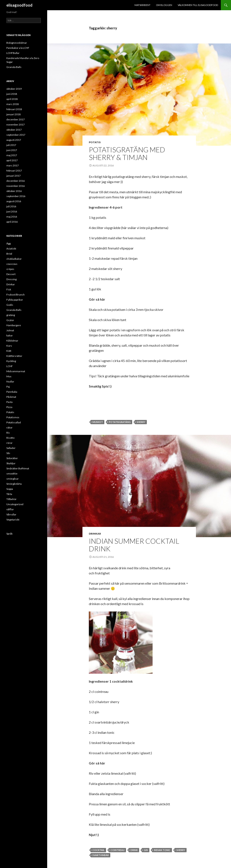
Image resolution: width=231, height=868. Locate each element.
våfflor (10, 509)
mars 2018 (13, 104)
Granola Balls (14, 67)
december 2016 (16, 181)
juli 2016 (11, 206)
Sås (8, 453)
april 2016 (12, 222)
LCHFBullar (13, 53)
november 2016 (16, 186)
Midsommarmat (16, 371)
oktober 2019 (14, 89)
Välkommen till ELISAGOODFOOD (198, 5)
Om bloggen (164, 5)
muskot (98, 422)
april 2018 (12, 99)
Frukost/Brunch (16, 295)
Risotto (10, 438)
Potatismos (13, 417)
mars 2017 (13, 165)
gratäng (11, 315)
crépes (10, 269)
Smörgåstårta (14, 484)
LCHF (10, 366)
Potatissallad (14, 422)
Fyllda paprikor (15, 300)
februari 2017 (14, 171)
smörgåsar (13, 479)
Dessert (11, 274)
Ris (8, 433)
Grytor (10, 320)
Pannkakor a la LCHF (18, 48)
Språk (9, 534)
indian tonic (162, 850)
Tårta (9, 494)
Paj (8, 387)
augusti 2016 (14, 201)
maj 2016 (12, 217)
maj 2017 (12, 155)
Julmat (10, 330)
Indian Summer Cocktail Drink (134, 545)
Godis (10, 305)
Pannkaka (12, 392)
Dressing (11, 279)
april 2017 (12, 160)
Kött (9, 351)
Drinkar (95, 534)
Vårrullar (11, 514)
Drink (134, 850)
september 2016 (16, 196)
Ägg (9, 243)
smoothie (12, 474)
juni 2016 (12, 211)
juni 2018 (12, 94)
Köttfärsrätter (14, 356)
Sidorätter (12, 458)
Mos (9, 376)
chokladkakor (14, 259)
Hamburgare (14, 325)
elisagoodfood (19, 5)
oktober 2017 (14, 130)
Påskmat (11, 397)
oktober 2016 (14, 191)
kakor (10, 335)
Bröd (9, 254)
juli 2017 (11, 145)
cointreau (118, 850)
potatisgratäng (120, 422)
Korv (9, 346)
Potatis (95, 142)
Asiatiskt (11, 249)
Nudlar (10, 381)
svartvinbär (101, 855)
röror (9, 443)
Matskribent (142, 5)
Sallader (11, 448)
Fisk (9, 289)
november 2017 (16, 125)
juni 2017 (12, 150)
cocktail (98, 850)
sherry (141, 422)
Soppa (10, 489)
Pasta (9, 402)
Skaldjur (11, 463)
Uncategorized (15, 504)
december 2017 (16, 119)
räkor (9, 428)
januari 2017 (13, 176)
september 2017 (16, 135)
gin (146, 850)
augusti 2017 (14, 140)
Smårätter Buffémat (18, 468)
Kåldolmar (12, 341)
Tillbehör (11, 499)
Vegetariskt (13, 520)
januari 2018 (13, 114)
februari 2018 (14, 109)
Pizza (9, 407)
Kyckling (11, 361)
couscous (12, 264)
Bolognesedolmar (17, 43)
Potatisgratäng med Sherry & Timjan (127, 153)
